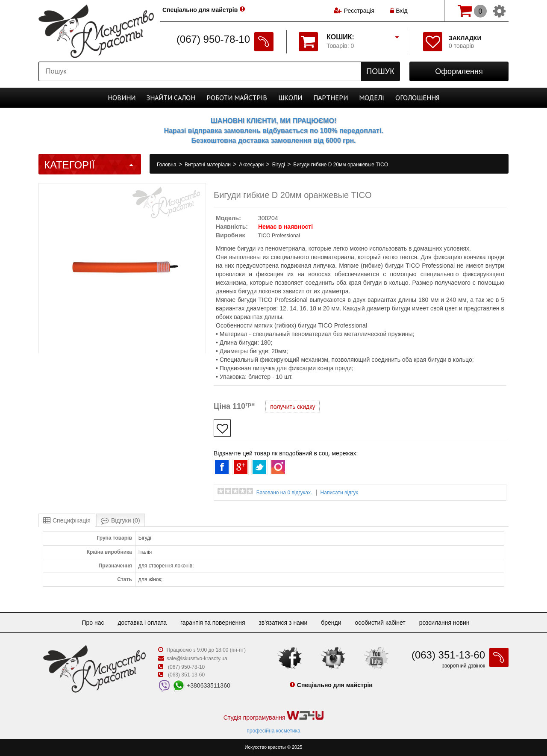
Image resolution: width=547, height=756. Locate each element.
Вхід (399, 11)
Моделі (372, 97)
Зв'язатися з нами (283, 623)
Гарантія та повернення (213, 623)
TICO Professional (279, 236)
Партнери (331, 97)
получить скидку (293, 407)
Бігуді (279, 165)
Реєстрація (359, 11)
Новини (122, 97)
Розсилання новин (444, 623)
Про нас (93, 623)
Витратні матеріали (208, 165)
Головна (167, 165)
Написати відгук (339, 493)
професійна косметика (273, 731)
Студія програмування (273, 716)
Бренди (331, 623)
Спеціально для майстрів (200, 10)
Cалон (171, 97)
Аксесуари (252, 165)
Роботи (237, 97)
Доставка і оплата (142, 623)
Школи (290, 97)
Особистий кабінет (380, 623)
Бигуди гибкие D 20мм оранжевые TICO (341, 165)
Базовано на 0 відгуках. (284, 493)
